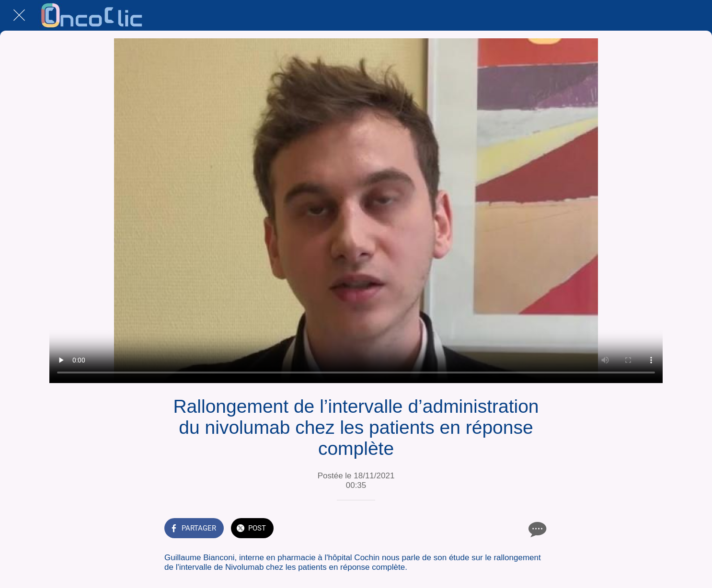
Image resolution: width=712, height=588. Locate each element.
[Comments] (536, 529)
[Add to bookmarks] (513, 529)
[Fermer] (19, 15)
